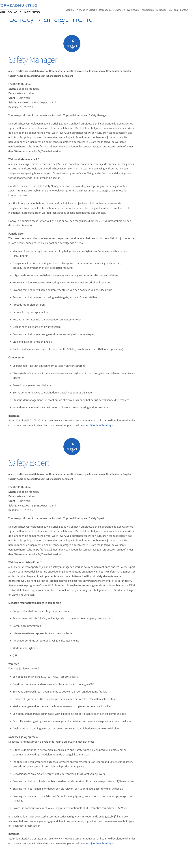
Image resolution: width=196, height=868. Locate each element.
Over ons (173, 10)
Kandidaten (148, 10)
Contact (184, 10)
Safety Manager (33, 60)
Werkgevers (133, 10)
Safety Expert (29, 463)
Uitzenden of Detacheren (112, 10)
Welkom (70, 10)
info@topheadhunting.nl (100, 425)
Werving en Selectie (87, 10)
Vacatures (161, 10)
